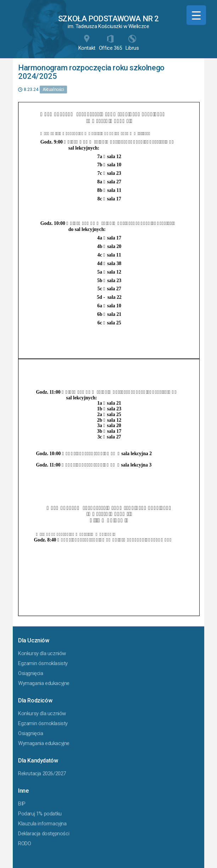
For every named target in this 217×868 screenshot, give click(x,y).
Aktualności (53, 90)
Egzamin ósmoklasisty (43, 663)
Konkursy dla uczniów (42, 653)
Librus (132, 43)
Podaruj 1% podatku (40, 814)
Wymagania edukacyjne (44, 683)
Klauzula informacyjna (42, 824)
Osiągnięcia (31, 673)
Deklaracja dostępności (44, 834)
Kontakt (87, 43)
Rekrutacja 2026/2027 (42, 773)
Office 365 (110, 43)
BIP (22, 804)
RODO (24, 843)
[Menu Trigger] (196, 15)
